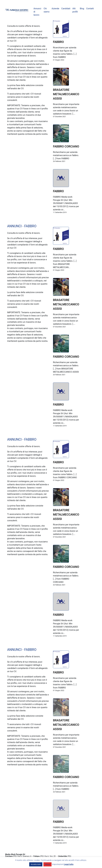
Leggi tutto (69, 864)
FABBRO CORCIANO (66, 146)
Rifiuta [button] (47, 864)
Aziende (55, 9)
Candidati (66, 9)
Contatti (90, 9)
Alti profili (75, 10)
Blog (82, 9)
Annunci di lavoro (37, 12)
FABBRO (58, 42)
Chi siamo (46, 10)
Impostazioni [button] (58, 864)
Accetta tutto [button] (36, 864)
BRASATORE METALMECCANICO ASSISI (66, 94)
